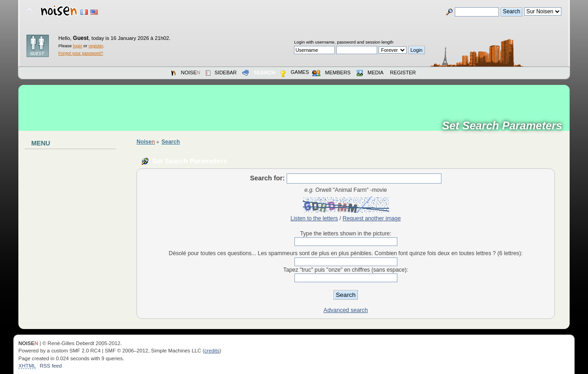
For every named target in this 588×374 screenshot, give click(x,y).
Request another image (372, 218)
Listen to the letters (314, 218)
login (78, 46)
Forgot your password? (81, 53)
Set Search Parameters (505, 126)
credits (212, 351)
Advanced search (345, 310)
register (96, 46)
